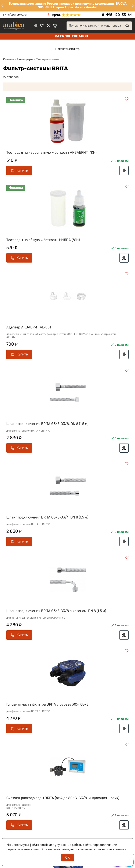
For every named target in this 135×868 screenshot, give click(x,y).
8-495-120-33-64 (117, 15)
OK (67, 857)
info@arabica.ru (17, 15)
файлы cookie (39, 845)
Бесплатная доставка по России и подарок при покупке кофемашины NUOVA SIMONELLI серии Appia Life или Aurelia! (68, 6)
